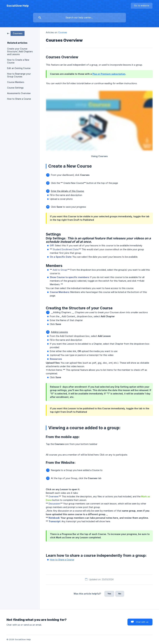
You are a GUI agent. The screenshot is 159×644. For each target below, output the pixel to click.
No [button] (120, 594)
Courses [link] (63, 32)
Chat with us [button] (142, 622)
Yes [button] (109, 594)
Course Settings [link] (15, 88)
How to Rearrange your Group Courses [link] (19, 75)
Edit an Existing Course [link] (19, 68)
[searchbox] (79, 18)
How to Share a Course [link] (19, 99)
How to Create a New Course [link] (18, 61)
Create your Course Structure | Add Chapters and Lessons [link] (20, 52)
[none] (18, 6)
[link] (16, 33)
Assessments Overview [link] (19, 93)
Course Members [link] (16, 82)
